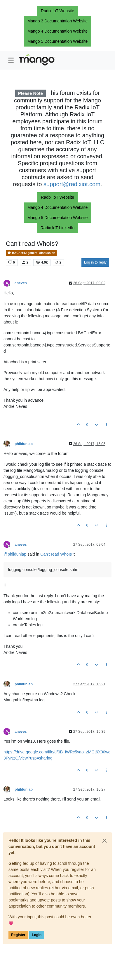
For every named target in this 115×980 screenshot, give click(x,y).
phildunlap (24, 444)
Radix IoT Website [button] (57, 11)
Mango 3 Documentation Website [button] (58, 21)
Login (37, 935)
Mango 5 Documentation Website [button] (58, 41)
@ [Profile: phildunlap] (15, 554)
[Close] (104, 841)
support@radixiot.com (72, 184)
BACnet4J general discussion (31, 253)
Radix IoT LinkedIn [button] (57, 228)
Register (18, 935)
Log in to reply (95, 262)
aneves (21, 283)
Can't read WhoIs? (57, 554)
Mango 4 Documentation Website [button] (58, 31)
